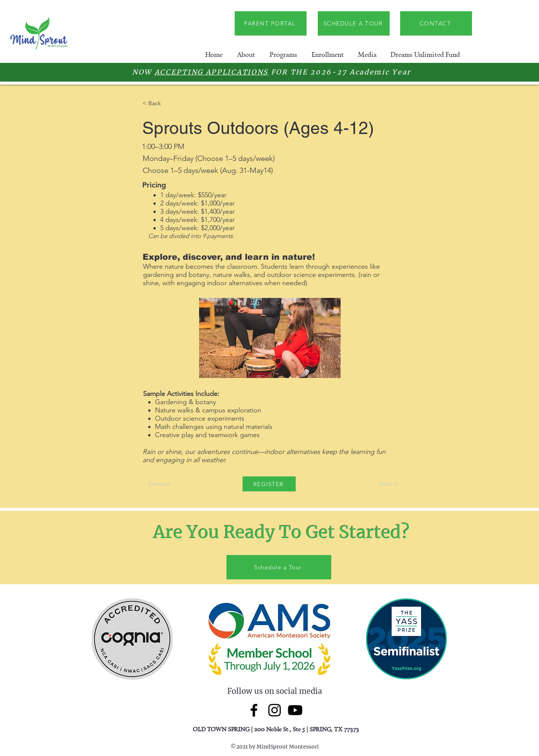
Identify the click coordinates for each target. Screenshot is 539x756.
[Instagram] (275, 710)
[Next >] (378, 484)
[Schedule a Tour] (279, 567)
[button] (246, 54)
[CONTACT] (436, 23)
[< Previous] (167, 484)
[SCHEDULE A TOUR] (354, 23)
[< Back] (167, 103)
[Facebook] (254, 710)
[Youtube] (295, 710)
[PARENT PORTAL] (271, 23)
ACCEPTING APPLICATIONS (211, 72)
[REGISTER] (269, 484)
